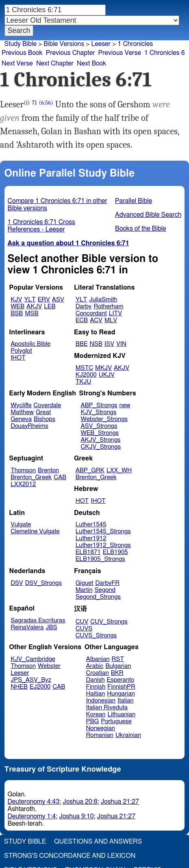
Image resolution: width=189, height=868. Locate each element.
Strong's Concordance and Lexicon (70, 856)
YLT (30, 300)
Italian (126, 701)
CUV (82, 622)
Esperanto (121, 680)
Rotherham (108, 306)
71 (35, 103)
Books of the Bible (141, 229)
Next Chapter (55, 63)
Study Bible (21, 44)
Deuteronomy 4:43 (34, 802)
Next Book (91, 63)
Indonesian (101, 701)
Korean (96, 714)
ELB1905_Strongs (100, 559)
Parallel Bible (134, 201)
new (125, 405)
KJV (16, 300)
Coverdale (48, 405)
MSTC (84, 368)
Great (43, 412)
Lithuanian (121, 714)
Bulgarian (118, 666)
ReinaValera (27, 627)
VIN (121, 344)
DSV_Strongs (44, 583)
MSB (31, 313)
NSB (96, 344)
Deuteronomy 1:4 (32, 816)
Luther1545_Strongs (103, 531)
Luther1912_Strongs (103, 545)
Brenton (48, 470)
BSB (17, 313)
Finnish (96, 687)
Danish (96, 680)
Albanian (98, 659)
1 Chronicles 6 (165, 53)
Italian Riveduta (107, 708)
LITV (115, 313)
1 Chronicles (136, 44)
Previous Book (22, 53)
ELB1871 (88, 552)
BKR (117, 673)
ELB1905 (115, 552)
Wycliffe (21, 405)
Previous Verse (120, 53)
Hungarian (121, 694)
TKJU (84, 382)
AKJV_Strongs (100, 440)
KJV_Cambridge (33, 659)
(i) (27, 103)
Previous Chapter (71, 53)
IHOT (18, 358)
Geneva (21, 419)
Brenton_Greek (31, 477)
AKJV (34, 306)
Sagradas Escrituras (38, 620)
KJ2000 (86, 375)
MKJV (103, 368)
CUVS (84, 629)
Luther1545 (91, 525)
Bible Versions (64, 44)
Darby (84, 306)
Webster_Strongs (104, 419)
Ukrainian (128, 735)
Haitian (96, 694)
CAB (60, 477)
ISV (109, 344)
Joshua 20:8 (80, 802)
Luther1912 (91, 538)
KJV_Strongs (98, 412)
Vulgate (21, 525)
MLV (111, 320)
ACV (96, 320)
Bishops (45, 419)
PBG (93, 721)
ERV (44, 300)
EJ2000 (40, 687)
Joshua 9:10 (76, 816)
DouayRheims (29, 426)
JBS (51, 627)
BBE (82, 344)
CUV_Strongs (109, 622)
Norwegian (101, 728)
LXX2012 (23, 484)
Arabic (95, 666)
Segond (105, 590)
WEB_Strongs (100, 433)
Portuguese (116, 721)
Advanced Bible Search (148, 215)
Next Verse (17, 63)
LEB (50, 306)
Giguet (85, 583)
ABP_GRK (90, 470)
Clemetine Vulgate (35, 531)
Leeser (101, 44)
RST (118, 659)
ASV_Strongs (99, 426)
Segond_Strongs (98, 597)
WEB (17, 306)
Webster (49, 666)
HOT (82, 501)
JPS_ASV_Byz (31, 680)
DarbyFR (108, 583)
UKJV (107, 375)
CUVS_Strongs (96, 636)
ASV (58, 300)
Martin (84, 590)
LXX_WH (119, 470)
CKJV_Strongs (101, 447)
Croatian (98, 673)
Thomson (23, 470)
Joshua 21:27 (120, 802)
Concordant (91, 313)
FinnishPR (121, 687)
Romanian (100, 735)
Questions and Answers (98, 842)
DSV (17, 583)
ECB (82, 320)
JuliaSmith (103, 300)
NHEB (19, 687)
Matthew (22, 412)
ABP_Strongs (99, 405)
